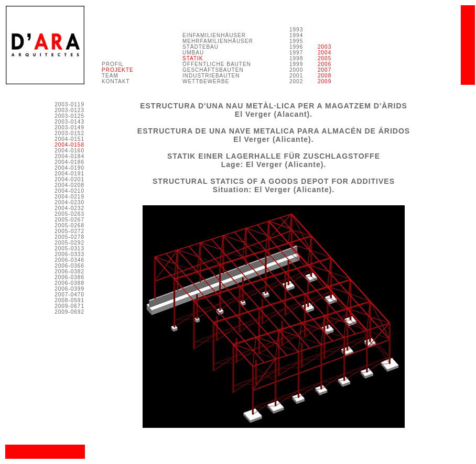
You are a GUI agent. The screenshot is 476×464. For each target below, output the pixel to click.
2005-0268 (69, 225)
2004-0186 (69, 162)
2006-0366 (69, 266)
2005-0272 (69, 231)
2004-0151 (69, 139)
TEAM (110, 76)
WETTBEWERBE (206, 81)
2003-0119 (69, 104)
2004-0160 (69, 151)
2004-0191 (69, 174)
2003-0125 (69, 116)
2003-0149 (69, 128)
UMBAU (193, 53)
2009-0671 (69, 306)
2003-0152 (69, 133)
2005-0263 (69, 214)
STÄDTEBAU (201, 47)
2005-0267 (69, 220)
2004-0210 (69, 191)
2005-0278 (69, 237)
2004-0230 (69, 202)
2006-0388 (69, 283)
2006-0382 (69, 272)
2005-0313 (69, 248)
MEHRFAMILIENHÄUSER (218, 41)
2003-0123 (69, 110)
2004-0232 (69, 208)
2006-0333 (69, 254)
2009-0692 (69, 312)
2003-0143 (69, 122)
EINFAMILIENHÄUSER (214, 35)
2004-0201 (69, 179)
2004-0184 (69, 156)
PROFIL (113, 64)
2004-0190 (69, 168)
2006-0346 (69, 260)
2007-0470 (69, 295)
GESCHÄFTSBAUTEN (213, 70)
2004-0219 (69, 197)
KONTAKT (116, 81)
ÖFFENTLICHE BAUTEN (217, 64)
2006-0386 (69, 277)
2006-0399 (69, 289)
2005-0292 (69, 243)
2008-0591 (69, 300)
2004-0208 (69, 185)
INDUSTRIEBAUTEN (211, 76)
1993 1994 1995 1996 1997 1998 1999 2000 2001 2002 (296, 56)
